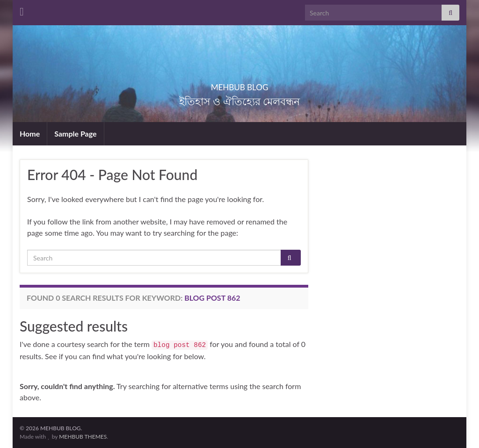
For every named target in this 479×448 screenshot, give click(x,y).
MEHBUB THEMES (83, 437)
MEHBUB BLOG (239, 84)
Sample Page (75, 134)
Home (30, 134)
